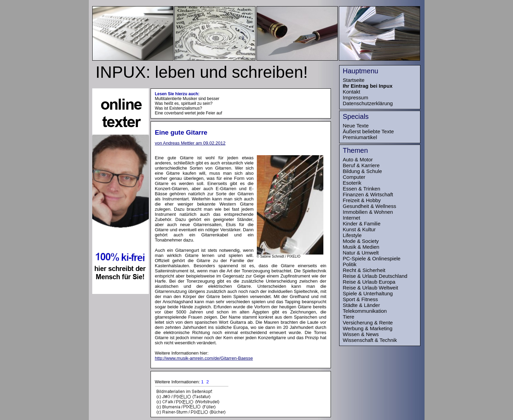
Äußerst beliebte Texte (368, 131)
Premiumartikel (360, 137)
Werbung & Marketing (368, 328)
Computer (354, 177)
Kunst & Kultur (359, 229)
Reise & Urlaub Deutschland (375, 276)
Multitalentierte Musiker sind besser (187, 99)
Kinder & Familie (362, 224)
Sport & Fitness (361, 299)
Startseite (354, 80)
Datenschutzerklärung (368, 103)
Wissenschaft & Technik (370, 340)
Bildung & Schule (362, 171)
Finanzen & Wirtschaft (368, 194)
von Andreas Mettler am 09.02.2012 (190, 143)
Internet (352, 218)
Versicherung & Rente (368, 323)
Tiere (349, 317)
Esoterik (352, 183)
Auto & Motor (358, 159)
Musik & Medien (361, 247)
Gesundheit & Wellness (370, 206)
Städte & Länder (361, 305)
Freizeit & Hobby (362, 200)
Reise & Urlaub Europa (369, 282)
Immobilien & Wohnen (368, 212)
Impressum (356, 97)
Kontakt (352, 92)
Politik (350, 264)
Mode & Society (361, 241)
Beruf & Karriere (361, 165)
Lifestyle (352, 235)
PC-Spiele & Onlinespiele (372, 258)
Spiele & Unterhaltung (368, 293)
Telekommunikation (365, 311)
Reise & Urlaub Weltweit (371, 288)
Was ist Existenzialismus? (179, 108)
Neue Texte (356, 126)
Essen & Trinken (362, 189)
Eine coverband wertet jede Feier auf (189, 113)
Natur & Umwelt (361, 253)
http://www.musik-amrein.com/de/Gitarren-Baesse (204, 358)
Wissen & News (361, 334)
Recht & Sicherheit (364, 270)
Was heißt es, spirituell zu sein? (184, 103)
